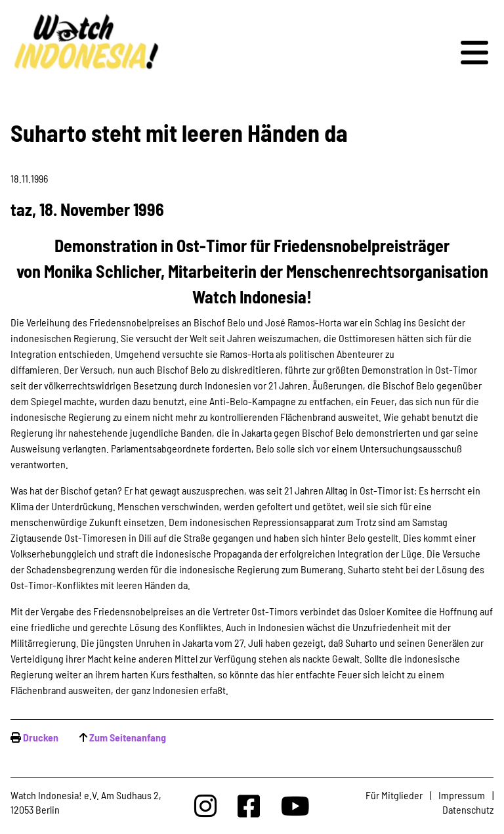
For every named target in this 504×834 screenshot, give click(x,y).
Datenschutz (468, 809)
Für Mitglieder (394, 795)
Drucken (41, 737)
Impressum (462, 795)
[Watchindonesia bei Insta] (205, 805)
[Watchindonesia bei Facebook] (249, 805)
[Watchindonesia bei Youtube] (295, 805)
